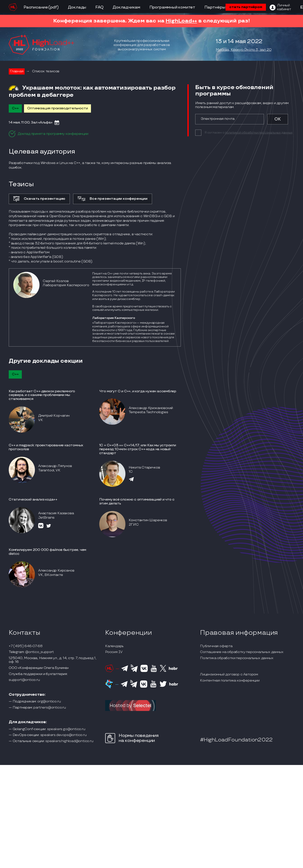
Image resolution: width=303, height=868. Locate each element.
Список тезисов (46, 71)
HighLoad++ (181, 21)
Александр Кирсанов (56, 571)
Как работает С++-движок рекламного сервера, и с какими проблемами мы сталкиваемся (42, 395)
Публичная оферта (216, 646)
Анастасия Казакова (56, 513)
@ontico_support (40, 652)
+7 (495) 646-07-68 (26, 646)
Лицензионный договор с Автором (229, 675)
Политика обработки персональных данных (237, 658)
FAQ (99, 7)
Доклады (77, 7)
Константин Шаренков (148, 520)
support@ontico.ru (24, 680)
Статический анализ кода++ (33, 500)
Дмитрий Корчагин (54, 416)
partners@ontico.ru (50, 708)
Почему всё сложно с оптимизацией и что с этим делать (137, 502)
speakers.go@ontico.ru (66, 729)
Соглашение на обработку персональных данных (242, 652)
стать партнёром (246, 7)
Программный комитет (172, 7)
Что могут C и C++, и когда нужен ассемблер (138, 391)
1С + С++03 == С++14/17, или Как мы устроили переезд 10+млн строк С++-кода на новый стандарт (138, 449)
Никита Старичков (144, 468)
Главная (17, 71)
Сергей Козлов (56, 281)
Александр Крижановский (151, 408)
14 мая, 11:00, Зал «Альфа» (31, 123)
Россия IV (114, 652)
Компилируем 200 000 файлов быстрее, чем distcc (47, 552)
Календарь (114, 646)
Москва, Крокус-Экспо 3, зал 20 (244, 50)
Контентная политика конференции (230, 681)
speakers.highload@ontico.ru (69, 741)
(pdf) (54, 7)
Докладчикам (126, 7)
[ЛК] (280, 7)
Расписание (36, 7)
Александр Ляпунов (55, 466)
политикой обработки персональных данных (259, 133)
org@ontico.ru (49, 702)
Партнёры (215, 7)
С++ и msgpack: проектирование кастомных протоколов (46, 447)
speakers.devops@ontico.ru (63, 735)
